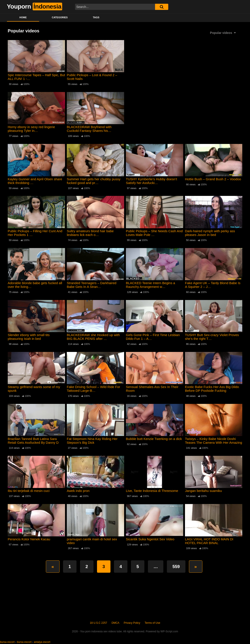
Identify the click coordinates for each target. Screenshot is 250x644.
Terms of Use (152, 623)
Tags (96, 17)
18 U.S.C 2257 (98, 623)
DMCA (115, 623)
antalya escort (42, 642)
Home (23, 17)
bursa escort (7, 642)
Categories (60, 17)
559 (176, 567)
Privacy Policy (132, 623)
